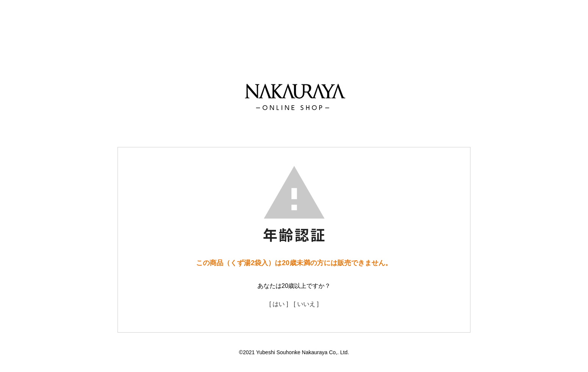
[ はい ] (279, 304)
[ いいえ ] (306, 304)
